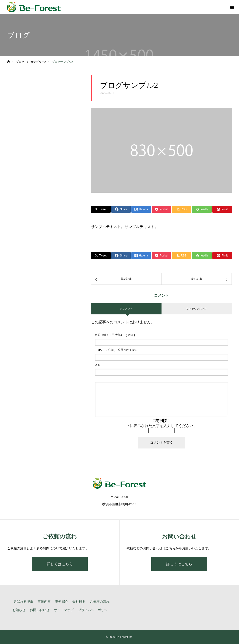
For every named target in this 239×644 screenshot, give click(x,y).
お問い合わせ (40, 610)
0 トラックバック (197, 309)
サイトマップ (64, 610)
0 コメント (126, 309)
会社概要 (79, 601)
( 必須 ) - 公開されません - (117, 350)
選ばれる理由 (23, 601)
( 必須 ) (115, 335)
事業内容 (44, 601)
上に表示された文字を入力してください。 (162, 426)
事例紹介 (62, 601)
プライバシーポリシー (94, 610)
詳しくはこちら (60, 564)
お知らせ (19, 610)
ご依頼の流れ (100, 601)
